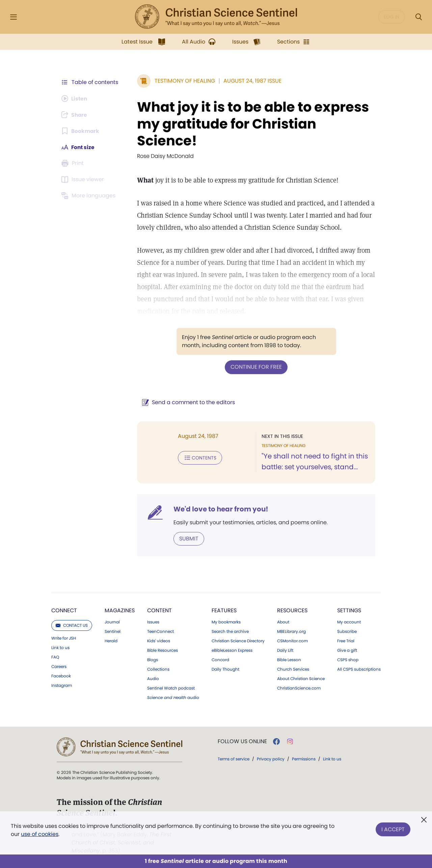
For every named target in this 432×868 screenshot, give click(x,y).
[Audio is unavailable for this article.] (75, 99)
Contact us (72, 625)
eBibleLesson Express (232, 650)
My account (349, 622)
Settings (349, 610)
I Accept (393, 829)
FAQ (55, 657)
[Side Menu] (13, 17)
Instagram (62, 685)
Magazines (120, 610)
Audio (153, 678)
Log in (392, 17)
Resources (292, 610)
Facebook (61, 676)
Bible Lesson (289, 660)
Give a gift (347, 650)
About (283, 622)
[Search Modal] (418, 17)
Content (159, 610)
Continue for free (255, 367)
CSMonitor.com (292, 641)
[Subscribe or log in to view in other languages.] (89, 196)
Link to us (60, 647)
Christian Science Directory (238, 641)
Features (224, 610)
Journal (112, 622)
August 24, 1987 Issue (251, 81)
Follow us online (242, 741)
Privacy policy (271, 759)
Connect (64, 610)
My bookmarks (226, 622)
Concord (220, 660)
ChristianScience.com (299, 688)
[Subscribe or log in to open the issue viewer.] (84, 179)
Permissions (304, 759)
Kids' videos (159, 641)
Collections (158, 669)
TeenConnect (160, 631)
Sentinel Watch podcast (171, 688)
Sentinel (113, 631)
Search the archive (230, 631)
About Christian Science (301, 678)
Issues (153, 622)
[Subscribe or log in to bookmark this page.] (81, 131)
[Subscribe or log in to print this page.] (74, 163)
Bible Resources (163, 650)
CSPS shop (348, 660)
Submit (187, 538)
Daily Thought (225, 669)
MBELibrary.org (291, 631)
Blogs (153, 660)
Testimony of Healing (183, 81)
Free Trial (346, 641)
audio (173, 697)
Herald (111, 641)
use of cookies (40, 834)
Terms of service (234, 759)
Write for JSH (64, 638)
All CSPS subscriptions (359, 669)
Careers (59, 666)
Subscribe (347, 631)
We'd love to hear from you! (220, 509)
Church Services (293, 669)
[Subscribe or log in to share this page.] (75, 115)
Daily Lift (285, 650)
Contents (199, 457)
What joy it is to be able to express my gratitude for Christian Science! (252, 124)
